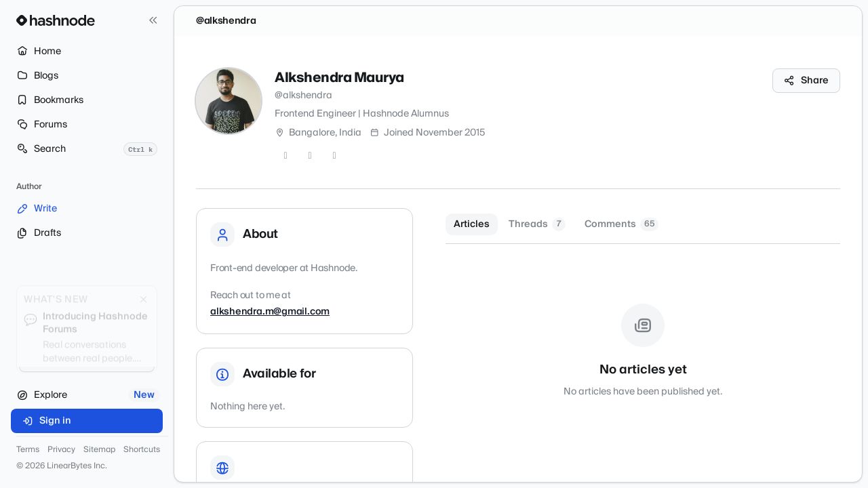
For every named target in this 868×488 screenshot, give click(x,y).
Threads (537, 224)
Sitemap (99, 450)
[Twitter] (285, 156)
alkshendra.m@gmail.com (270, 312)
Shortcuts (142, 450)
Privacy (61, 450)
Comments (622, 224)
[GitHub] (310, 156)
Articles (472, 224)
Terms (28, 450)
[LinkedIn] (334, 156)
